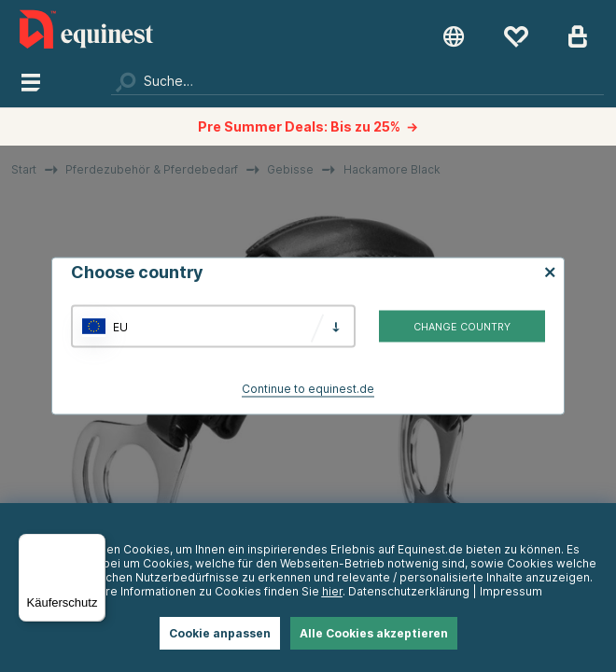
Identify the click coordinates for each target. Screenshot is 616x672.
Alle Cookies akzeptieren (374, 633)
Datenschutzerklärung (409, 591)
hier (332, 591)
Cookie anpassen (220, 633)
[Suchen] (357, 81)
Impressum (511, 591)
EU (120, 326)
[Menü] (94, 545)
